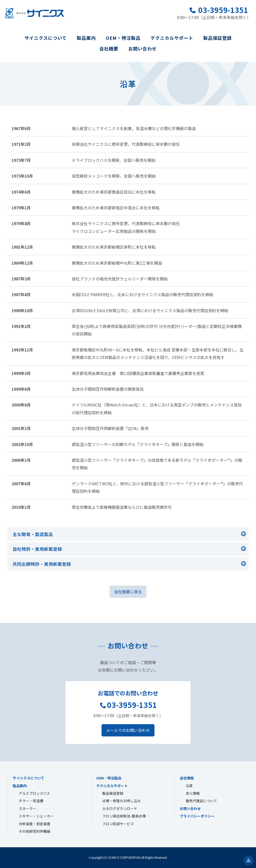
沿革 (189, 786)
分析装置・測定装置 (34, 824)
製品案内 (86, 38)
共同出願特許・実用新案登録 (42, 564)
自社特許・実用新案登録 (37, 549)
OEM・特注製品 (123, 38)
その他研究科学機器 (34, 831)
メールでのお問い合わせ (128, 730)
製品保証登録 (217, 38)
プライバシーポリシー (197, 816)
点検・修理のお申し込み (121, 801)
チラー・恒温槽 (31, 801)
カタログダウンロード (120, 808)
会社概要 (109, 49)
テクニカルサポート (172, 38)
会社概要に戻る (128, 592)
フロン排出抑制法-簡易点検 (124, 816)
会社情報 (187, 778)
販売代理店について (201, 801)
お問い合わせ (142, 49)
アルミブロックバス (34, 793)
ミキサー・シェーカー (36, 816)
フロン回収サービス (118, 824)
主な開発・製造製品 (33, 534)
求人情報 (193, 793)
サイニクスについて (46, 38)
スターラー (27, 808)
